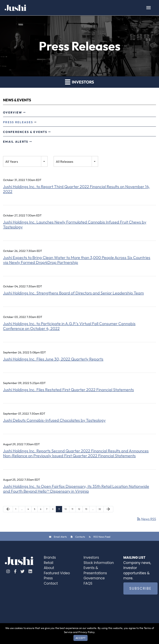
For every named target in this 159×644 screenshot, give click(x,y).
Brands (50, 557)
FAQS (88, 583)
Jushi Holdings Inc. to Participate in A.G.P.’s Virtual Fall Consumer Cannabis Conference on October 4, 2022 (69, 326)
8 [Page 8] (54, 510)
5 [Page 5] (36, 510)
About (49, 568)
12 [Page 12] (80, 510)
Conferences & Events (25, 132)
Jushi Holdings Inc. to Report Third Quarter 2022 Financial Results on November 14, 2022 (76, 189)
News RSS (146, 519)
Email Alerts (16, 142)
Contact (51, 583)
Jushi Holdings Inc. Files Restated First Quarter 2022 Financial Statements (68, 390)
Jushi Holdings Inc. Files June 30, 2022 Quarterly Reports (53, 359)
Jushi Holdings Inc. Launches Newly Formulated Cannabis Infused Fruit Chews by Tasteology (75, 224)
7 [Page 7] (48, 510)
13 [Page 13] (87, 510)
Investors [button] (79, 82)
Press (48, 578)
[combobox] (25, 161)
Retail (49, 563)
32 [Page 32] (101, 510)
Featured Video (57, 573)
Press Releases (18, 122)
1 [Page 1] (17, 510)
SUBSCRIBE (140, 588)
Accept (81, 638)
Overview (13, 112)
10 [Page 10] (67, 510)
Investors (91, 557)
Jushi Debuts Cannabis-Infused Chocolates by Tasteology (54, 420)
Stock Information (99, 563)
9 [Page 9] (60, 510)
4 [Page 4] (29, 510)
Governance (94, 578)
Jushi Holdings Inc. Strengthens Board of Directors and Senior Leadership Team (73, 293)
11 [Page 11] (74, 510)
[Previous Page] (8, 509)
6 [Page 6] (42, 510)
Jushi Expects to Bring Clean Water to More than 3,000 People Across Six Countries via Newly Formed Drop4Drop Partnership (77, 260)
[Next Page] (108, 509)
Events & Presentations (95, 570)
